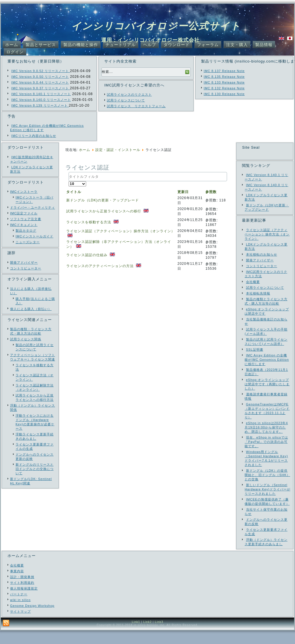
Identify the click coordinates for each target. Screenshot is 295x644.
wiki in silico (20, 613)
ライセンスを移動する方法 (89, 222)
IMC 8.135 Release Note (224, 77)
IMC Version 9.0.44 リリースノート (40, 82)
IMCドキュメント (24, 225)
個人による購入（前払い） (31, 309)
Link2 (148, 635)
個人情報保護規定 (24, 602)
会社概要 (17, 579)
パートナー (19, 608)
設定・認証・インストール (118, 150)
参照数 (211, 192)
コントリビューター (26, 268)
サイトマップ (20, 625)
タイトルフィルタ (69, 172)
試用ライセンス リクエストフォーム (136, 106)
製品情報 (264, 45)
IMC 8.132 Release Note (224, 88)
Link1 (136, 635)
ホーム (12, 45)
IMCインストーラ (24, 192)
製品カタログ (26, 231)
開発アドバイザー (24, 262)
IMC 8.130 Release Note (224, 94)
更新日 (183, 192)
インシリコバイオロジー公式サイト (156, 26)
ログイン (15, 52)
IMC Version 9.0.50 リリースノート (40, 77)
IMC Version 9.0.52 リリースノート (41, 71)
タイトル (74, 192)
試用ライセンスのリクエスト (129, 95)
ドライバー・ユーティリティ (33, 207)
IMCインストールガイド (34, 236)
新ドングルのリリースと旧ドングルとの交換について (35, 469)
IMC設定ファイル (24, 213)
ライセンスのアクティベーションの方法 (101, 266)
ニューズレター (28, 242)
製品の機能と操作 (81, 45)
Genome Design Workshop (32, 619)
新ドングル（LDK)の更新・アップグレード (103, 200)
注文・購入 (237, 45)
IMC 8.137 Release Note (224, 71)
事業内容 (17, 585)
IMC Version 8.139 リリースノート (40, 105)
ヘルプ (150, 45)
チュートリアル (121, 45)
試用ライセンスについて (126, 100)
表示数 (69, 181)
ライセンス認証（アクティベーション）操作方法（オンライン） (121, 231)
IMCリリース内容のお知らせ (34, 136)
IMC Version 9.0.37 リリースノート (41, 88)
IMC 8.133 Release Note (224, 82)
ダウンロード (177, 45)
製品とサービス (41, 45)
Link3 (159, 635)
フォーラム (208, 45)
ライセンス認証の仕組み (87, 255)
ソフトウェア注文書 (26, 219)
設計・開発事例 (22, 590)
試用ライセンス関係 (26, 339)
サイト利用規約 (22, 596)
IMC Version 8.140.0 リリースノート (41, 100)
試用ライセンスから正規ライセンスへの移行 (104, 211)
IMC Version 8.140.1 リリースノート (41, 94)
